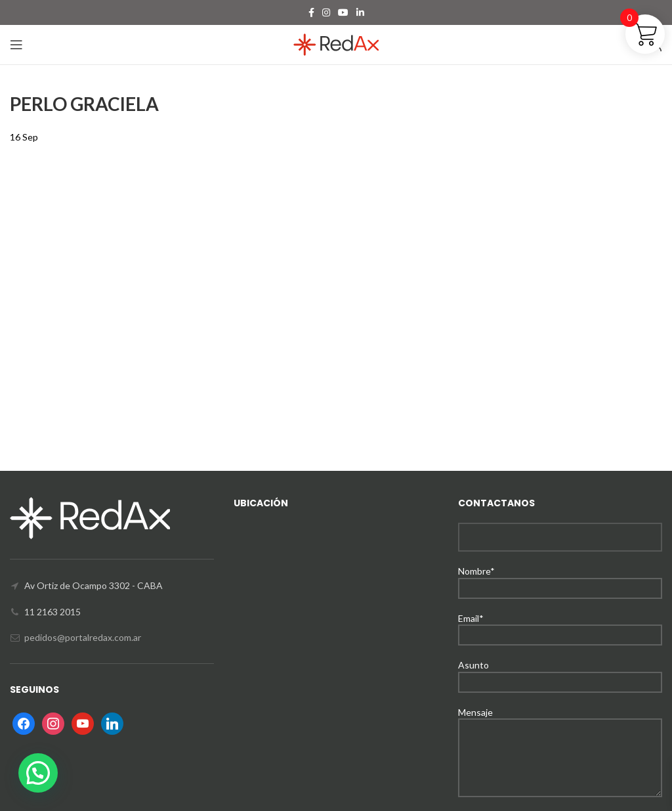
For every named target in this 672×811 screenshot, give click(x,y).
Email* (560, 626)
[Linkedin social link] (360, 12)
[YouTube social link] (343, 12)
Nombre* (560, 579)
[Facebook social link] (311, 12)
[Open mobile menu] (16, 45)
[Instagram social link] (326, 12)
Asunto (560, 673)
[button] (38, 773)
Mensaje (560, 734)
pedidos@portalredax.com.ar (83, 637)
